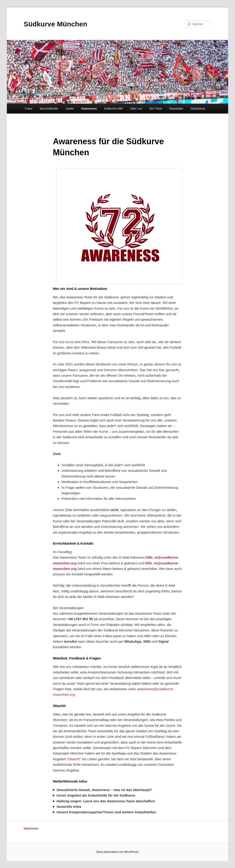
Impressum (31, 828)
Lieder (70, 109)
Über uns (136, 109)
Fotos (29, 109)
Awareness (89, 109)
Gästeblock (198, 109)
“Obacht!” (74, 759)
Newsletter (176, 109)
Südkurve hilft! (113, 109)
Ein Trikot (156, 109)
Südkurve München (55, 24)
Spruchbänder (49, 109)
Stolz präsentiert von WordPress (117, 852)
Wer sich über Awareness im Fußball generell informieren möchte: (117, 807)
